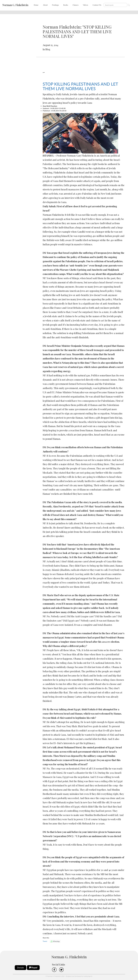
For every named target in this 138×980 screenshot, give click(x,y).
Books (66, 5)
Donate (21, 968)
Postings (55, 5)
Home (36, 5)
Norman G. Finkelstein (15, 5)
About (45, 5)
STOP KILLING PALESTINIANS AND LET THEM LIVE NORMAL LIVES (80, 86)
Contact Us (97, 5)
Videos (85, 5)
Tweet (45, 941)
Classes (75, 5)
